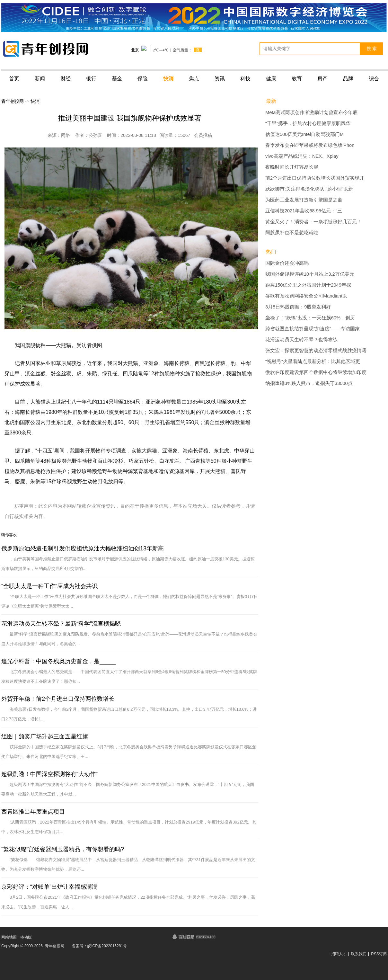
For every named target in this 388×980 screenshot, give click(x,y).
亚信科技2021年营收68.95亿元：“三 (304, 211)
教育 (297, 79)
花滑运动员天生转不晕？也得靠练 (301, 340)
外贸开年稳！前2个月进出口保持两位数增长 (58, 699)
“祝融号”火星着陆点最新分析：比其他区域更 (313, 361)
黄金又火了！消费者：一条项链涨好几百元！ (313, 222)
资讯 (220, 79)
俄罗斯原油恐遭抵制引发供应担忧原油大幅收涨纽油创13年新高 (83, 548)
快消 (168, 79)
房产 (322, 79)
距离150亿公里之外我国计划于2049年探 (308, 285)
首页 (14, 79)
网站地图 (9, 937)
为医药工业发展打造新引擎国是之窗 (304, 200)
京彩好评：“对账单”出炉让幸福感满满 (49, 887)
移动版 (26, 937)
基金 (117, 79)
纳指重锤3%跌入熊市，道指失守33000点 (309, 383)
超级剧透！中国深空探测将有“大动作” (49, 774)
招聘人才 (339, 954)
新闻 (40, 79)
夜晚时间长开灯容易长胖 (292, 167)
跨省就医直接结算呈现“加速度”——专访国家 (313, 329)
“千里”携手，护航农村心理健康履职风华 (308, 123)
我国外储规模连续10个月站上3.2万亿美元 (310, 274)
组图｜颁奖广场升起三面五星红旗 (45, 736)
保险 (143, 79)
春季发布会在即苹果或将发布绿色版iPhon (310, 145)
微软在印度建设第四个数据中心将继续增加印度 (316, 372)
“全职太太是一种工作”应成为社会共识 (49, 586)
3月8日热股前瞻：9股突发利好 (298, 307)
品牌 (348, 79)
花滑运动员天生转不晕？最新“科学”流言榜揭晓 (61, 624)
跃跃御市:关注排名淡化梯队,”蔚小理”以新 (309, 189)
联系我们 (359, 954)
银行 (91, 79)
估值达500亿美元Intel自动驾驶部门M (304, 134)
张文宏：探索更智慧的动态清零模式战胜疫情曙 (316, 351)
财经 (66, 79)
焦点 (194, 79)
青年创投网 (13, 101)
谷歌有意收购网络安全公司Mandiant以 (306, 296)
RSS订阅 (379, 954)
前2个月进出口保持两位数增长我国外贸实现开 (315, 178)
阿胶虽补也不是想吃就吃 (292, 233)
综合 (374, 79)
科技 (245, 79)
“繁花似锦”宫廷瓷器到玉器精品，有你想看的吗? (63, 849)
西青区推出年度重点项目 (33, 812)
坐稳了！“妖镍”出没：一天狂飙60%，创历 (310, 318)
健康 (271, 79)
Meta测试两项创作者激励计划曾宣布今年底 (311, 112)
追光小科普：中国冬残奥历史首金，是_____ (58, 661)
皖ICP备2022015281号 (107, 946)
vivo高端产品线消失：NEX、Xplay (302, 156)
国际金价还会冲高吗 (287, 263)
